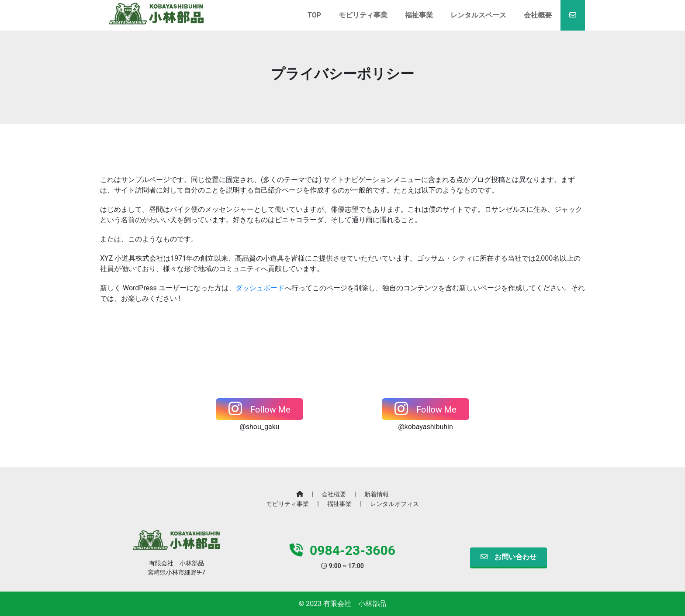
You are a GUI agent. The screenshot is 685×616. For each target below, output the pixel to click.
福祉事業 (339, 504)
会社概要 (334, 494)
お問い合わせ (509, 557)
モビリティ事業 (287, 504)
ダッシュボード (260, 288)
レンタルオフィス (394, 504)
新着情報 (377, 494)
